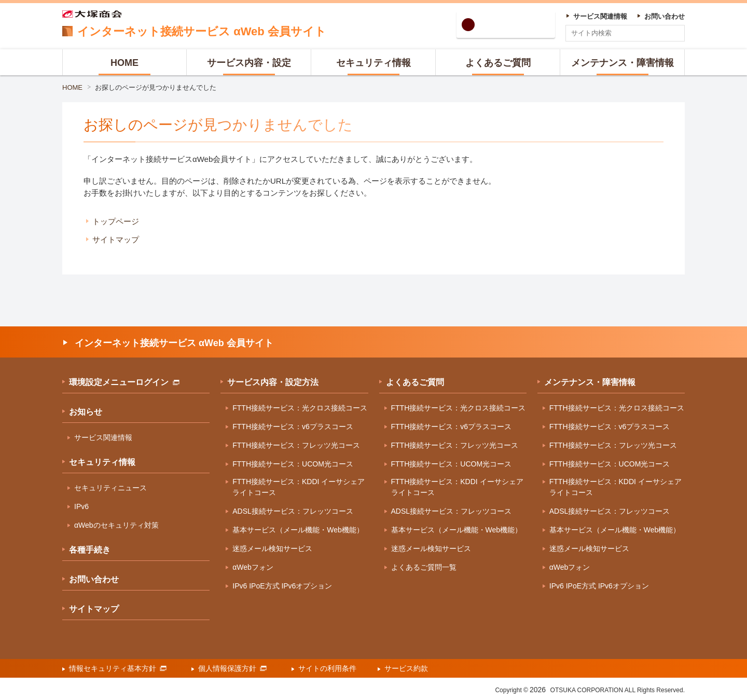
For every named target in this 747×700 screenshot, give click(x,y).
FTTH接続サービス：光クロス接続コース (300, 408)
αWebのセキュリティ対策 (116, 525)
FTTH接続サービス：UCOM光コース (293, 464)
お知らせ (86, 412)
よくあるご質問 (415, 382)
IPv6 (81, 506)
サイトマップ (116, 239)
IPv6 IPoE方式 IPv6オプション (282, 586)
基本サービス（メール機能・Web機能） (298, 530)
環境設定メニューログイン (124, 382)
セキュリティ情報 (102, 462)
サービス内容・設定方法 (273, 382)
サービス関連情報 (103, 437)
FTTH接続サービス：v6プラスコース (293, 427)
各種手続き (90, 550)
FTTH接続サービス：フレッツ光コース (296, 445)
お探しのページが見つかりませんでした (156, 87)
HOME (72, 87)
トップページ (116, 221)
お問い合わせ (94, 579)
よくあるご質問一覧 (424, 567)
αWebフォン (253, 567)
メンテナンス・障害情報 (590, 382)
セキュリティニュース (110, 488)
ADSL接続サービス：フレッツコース (293, 511)
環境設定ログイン (515, 25)
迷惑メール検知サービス (272, 548)
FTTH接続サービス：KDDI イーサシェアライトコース (299, 487)
